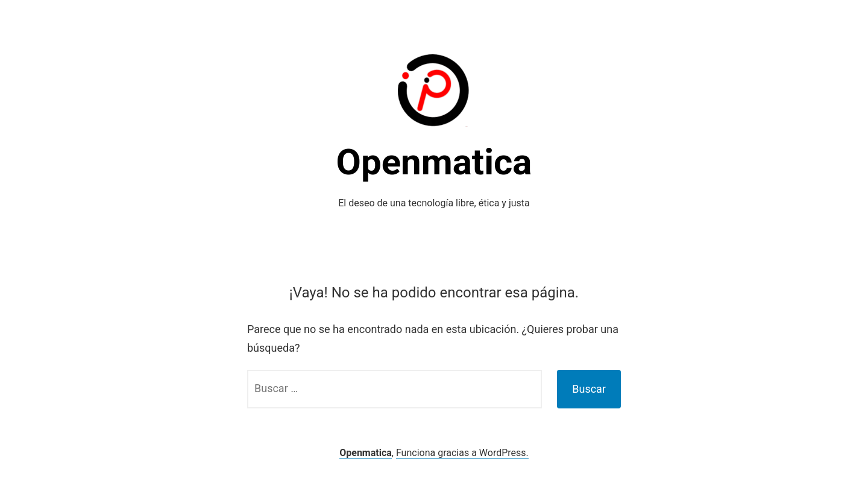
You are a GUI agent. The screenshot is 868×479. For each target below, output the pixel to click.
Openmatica (434, 162)
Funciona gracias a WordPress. (462, 453)
